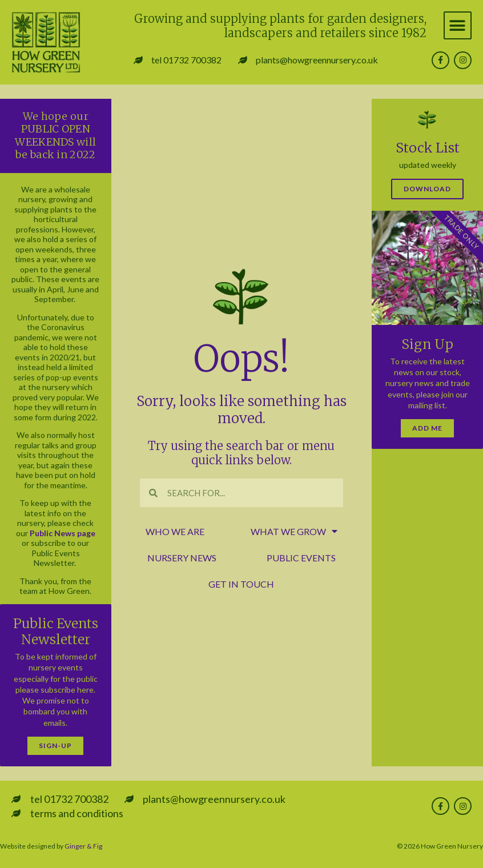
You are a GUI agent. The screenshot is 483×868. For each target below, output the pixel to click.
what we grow (294, 532)
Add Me (427, 428)
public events (301, 558)
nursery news (182, 558)
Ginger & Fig (83, 846)
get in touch (241, 584)
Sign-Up (55, 746)
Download (427, 189)
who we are (175, 531)
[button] (458, 25)
